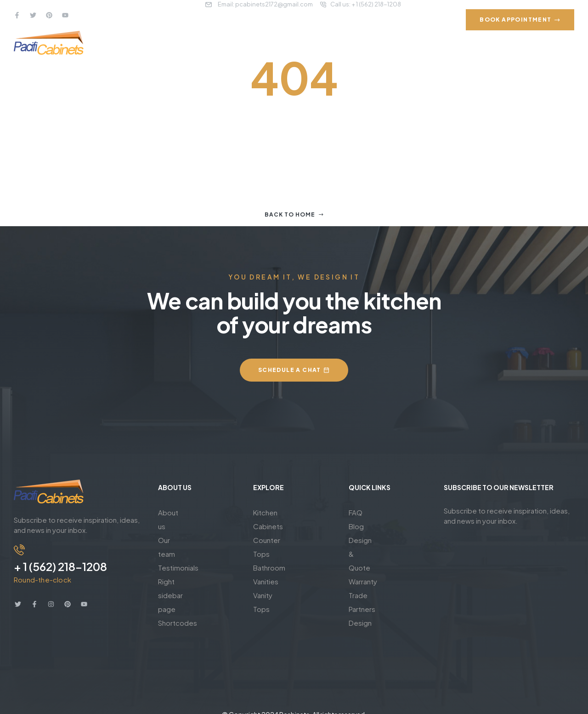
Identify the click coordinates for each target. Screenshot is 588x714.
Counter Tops (276, 526)
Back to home (294, 214)
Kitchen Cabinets (281, 512)
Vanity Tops (272, 554)
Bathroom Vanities (283, 540)
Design (360, 581)
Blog (356, 526)
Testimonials (178, 540)
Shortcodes (178, 568)
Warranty (363, 554)
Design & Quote (375, 540)
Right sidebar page (189, 554)
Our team (173, 526)
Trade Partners (372, 568)
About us (172, 512)
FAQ (356, 512)
